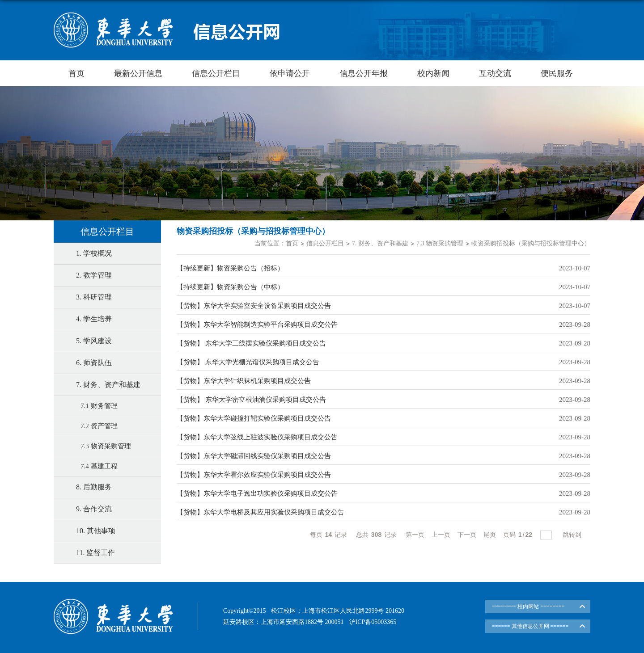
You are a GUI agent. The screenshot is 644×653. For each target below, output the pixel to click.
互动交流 (495, 73)
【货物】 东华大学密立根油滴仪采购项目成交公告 (251, 400)
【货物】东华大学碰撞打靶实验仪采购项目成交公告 (254, 418)
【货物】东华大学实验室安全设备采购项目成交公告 (254, 306)
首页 (76, 73)
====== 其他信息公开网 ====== (530, 626)
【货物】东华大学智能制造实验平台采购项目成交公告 (257, 324)
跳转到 (573, 535)
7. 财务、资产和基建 (380, 243)
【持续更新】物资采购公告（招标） (230, 268)
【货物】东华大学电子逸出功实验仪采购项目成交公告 (257, 493)
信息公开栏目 (216, 73)
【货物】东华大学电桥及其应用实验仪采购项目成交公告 (261, 512)
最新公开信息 (138, 73)
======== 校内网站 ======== (528, 607)
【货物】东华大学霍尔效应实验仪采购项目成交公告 (254, 475)
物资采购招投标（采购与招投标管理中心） (531, 243)
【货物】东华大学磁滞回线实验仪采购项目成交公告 (254, 456)
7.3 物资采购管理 (440, 243)
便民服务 (557, 73)
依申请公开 (290, 73)
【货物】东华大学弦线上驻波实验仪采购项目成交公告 (257, 437)
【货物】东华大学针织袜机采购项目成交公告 (244, 381)
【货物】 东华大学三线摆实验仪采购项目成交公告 (251, 343)
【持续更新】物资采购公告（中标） (230, 287)
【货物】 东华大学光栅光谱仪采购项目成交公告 (248, 362)
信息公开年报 (364, 73)
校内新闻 (433, 73)
